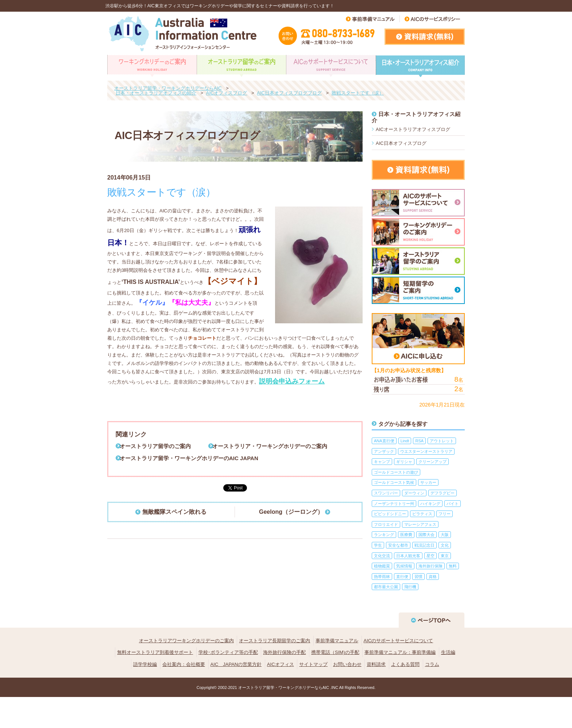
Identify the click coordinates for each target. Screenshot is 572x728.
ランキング (384, 535)
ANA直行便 (384, 441)
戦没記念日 (424, 545)
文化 (445, 545)
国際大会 (426, 535)
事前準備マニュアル (337, 641)
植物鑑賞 (382, 566)
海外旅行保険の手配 (284, 652)
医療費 (406, 535)
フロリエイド (386, 524)
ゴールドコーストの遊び (396, 472)
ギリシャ (404, 462)
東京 (445, 556)
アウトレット (442, 441)
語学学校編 (145, 664)
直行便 (402, 577)
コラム (432, 664)
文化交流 (382, 556)
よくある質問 (405, 664)
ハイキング (430, 504)
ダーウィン (414, 493)
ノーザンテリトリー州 (394, 504)
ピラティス (422, 514)
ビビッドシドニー (390, 514)
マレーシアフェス (420, 524)
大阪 (445, 535)
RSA (419, 441)
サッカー (428, 482)
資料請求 (376, 664)
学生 (378, 545)
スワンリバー (386, 493)
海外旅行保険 (430, 566)
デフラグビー (442, 493)
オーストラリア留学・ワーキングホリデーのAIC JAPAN (189, 458)
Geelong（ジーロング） (291, 512)
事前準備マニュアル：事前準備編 (400, 652)
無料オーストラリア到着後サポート (155, 652)
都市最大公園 (386, 587)
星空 (430, 556)
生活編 (448, 652)
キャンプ (382, 462)
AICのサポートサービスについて (399, 641)
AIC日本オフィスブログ (401, 143)
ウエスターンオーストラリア (426, 451)
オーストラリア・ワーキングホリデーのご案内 (270, 446)
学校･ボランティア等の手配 (228, 652)
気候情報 (404, 566)
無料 (453, 566)
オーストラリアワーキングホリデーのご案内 (186, 641)
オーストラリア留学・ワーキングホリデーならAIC (284, 687)
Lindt (405, 441)
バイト (453, 504)
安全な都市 (398, 545)
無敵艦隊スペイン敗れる (174, 512)
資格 (433, 577)
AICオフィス (281, 664)
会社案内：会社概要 (184, 664)
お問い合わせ (347, 664)
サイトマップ (313, 664)
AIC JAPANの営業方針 (236, 664)
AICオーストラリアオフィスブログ (413, 129)
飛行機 (410, 587)
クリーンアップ (432, 462)
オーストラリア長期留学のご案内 (275, 641)
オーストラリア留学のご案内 (155, 446)
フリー (445, 514)
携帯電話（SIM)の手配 (335, 652)
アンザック (384, 451)
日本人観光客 (408, 556)
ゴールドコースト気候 (394, 482)
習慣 (418, 577)
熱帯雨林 (382, 577)
